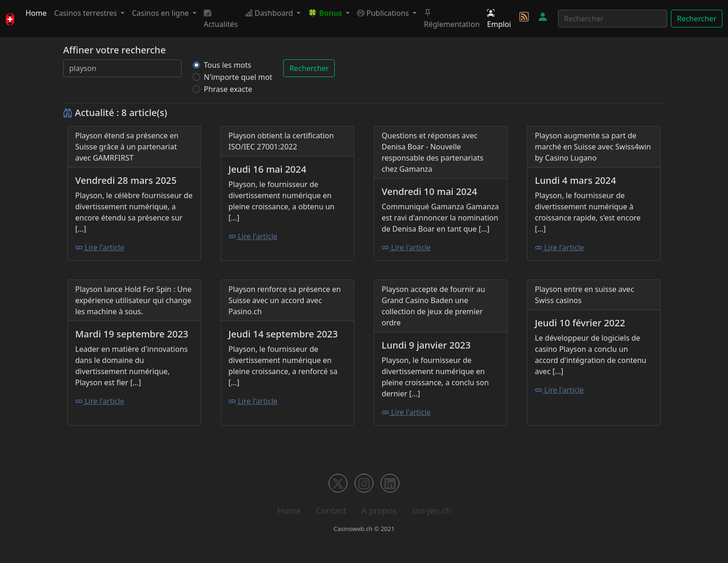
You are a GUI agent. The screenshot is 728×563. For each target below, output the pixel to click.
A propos (379, 511)
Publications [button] (384, 13)
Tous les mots (227, 65)
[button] (329, 13)
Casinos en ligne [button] (161, 13)
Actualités (221, 19)
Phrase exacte (228, 89)
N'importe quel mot (238, 77)
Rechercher (697, 19)
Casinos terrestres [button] (87, 13)
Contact (331, 511)
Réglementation (452, 19)
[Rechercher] (613, 19)
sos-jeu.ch (431, 511)
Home (36, 13)
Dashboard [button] (270, 13)
